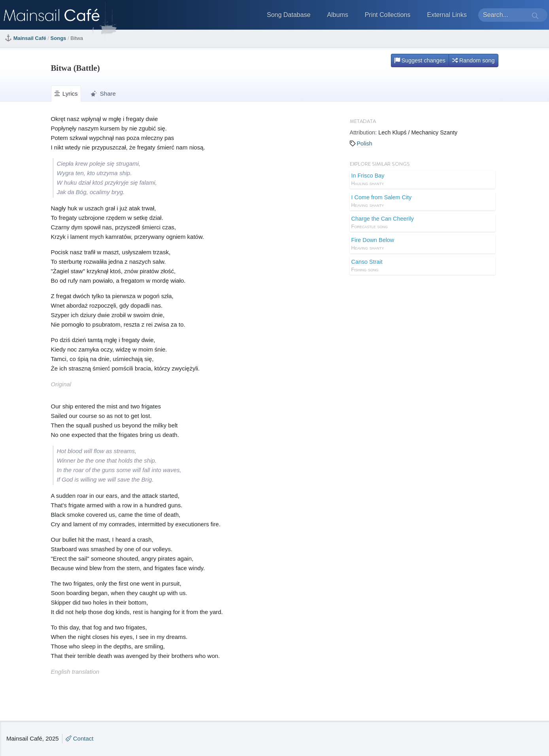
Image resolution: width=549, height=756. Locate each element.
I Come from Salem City (423, 202)
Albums (338, 15)
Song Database (289, 15)
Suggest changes (420, 60)
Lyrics (66, 94)
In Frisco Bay (423, 180)
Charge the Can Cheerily (423, 223)
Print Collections (388, 15)
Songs (58, 38)
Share (103, 94)
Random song (474, 60)
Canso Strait (423, 266)
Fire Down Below (423, 244)
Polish (365, 144)
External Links (447, 15)
